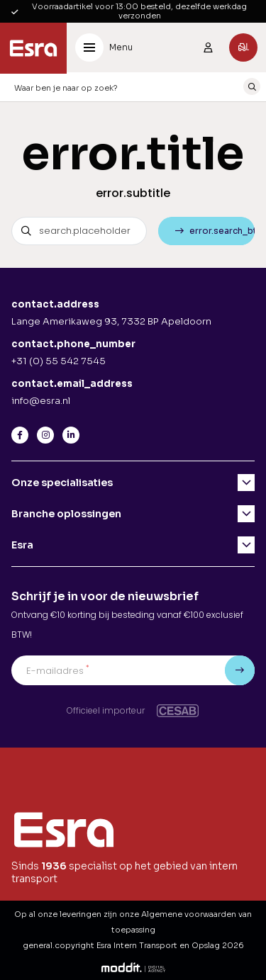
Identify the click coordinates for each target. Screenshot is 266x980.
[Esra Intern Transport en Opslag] (33, 48)
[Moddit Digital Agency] (133, 967)
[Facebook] (20, 435)
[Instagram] (45, 435)
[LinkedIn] (71, 435)
